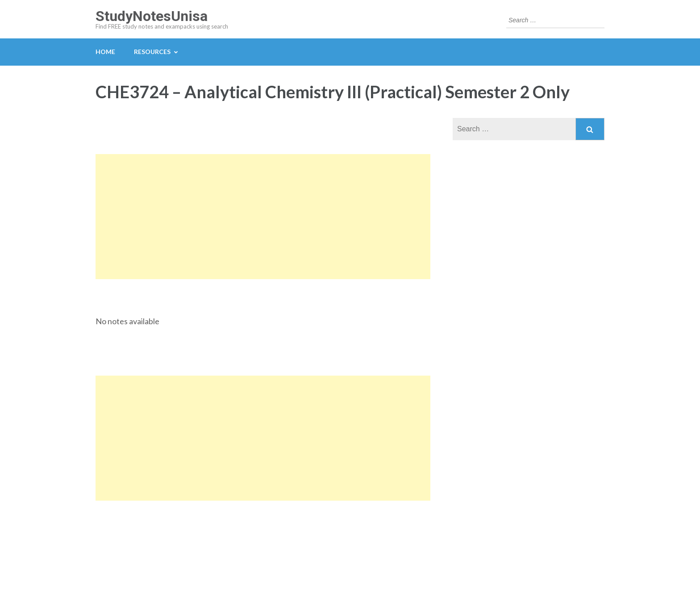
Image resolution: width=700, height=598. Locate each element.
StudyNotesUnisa (152, 16)
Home (105, 52)
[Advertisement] (263, 217)
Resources (152, 52)
